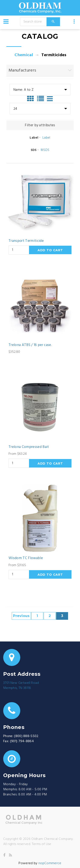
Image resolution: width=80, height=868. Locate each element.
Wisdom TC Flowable (26, 558)
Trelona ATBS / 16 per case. (30, 345)
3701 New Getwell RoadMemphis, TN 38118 (21, 686)
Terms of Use (42, 844)
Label (46, 138)
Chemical (24, 55)
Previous (21, 616)
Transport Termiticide (26, 241)
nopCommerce (50, 863)
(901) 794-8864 (22, 741)
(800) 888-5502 (26, 736)
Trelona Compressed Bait (29, 447)
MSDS (45, 150)
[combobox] (40, 90)
